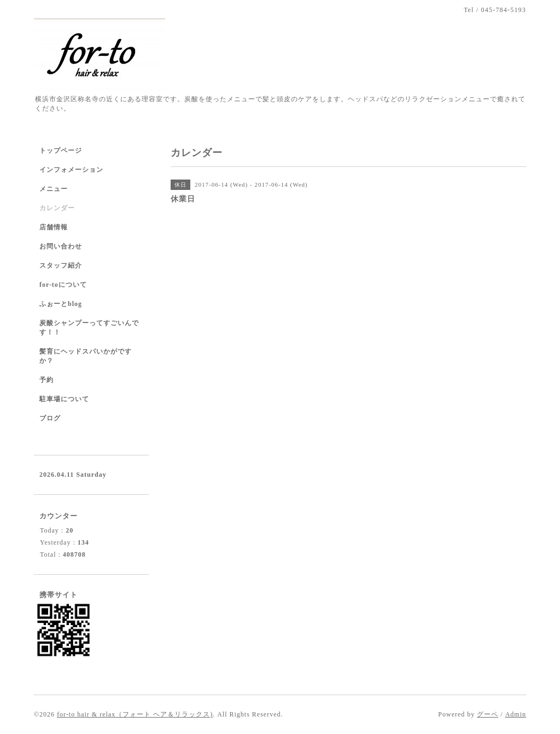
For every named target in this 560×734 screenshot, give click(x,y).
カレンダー (57, 208)
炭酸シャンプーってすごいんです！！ (89, 328)
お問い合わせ (61, 246)
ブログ (50, 418)
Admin (516, 714)
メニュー (54, 189)
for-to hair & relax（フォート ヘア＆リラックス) (135, 714)
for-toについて (63, 285)
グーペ (488, 714)
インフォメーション (71, 170)
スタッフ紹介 (61, 265)
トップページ (61, 151)
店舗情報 (54, 227)
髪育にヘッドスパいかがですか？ (86, 356)
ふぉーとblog (61, 304)
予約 (46, 380)
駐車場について (64, 399)
